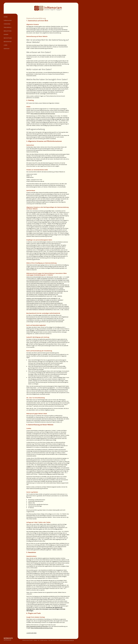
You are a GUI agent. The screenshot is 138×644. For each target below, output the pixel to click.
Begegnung (8, 42)
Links (6, 45)
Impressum (7, 640)
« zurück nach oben (31, 633)
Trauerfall (8, 27)
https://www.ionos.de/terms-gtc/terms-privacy (43, 114)
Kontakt (7, 49)
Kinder (6, 34)
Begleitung (8, 31)
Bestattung (8, 38)
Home (6, 17)
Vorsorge (7, 24)
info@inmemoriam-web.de (67, 640)
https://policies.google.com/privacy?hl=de (42, 628)
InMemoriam (8, 20)
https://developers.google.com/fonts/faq (37, 626)
